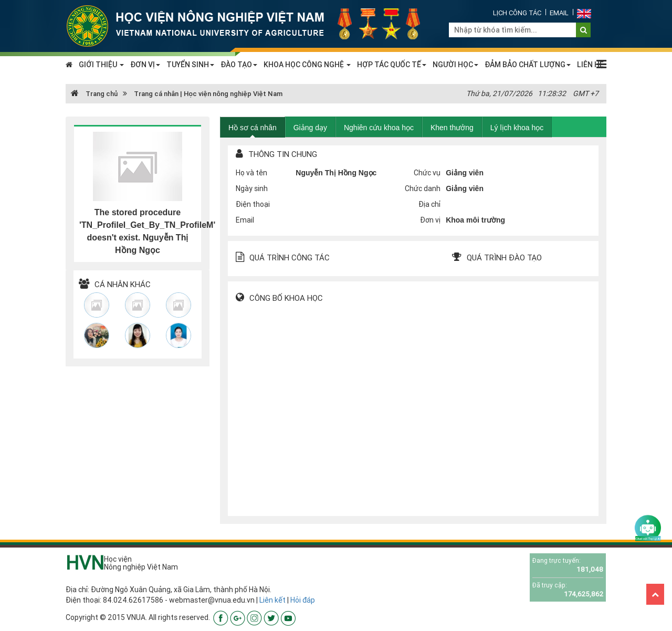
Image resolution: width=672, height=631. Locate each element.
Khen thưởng (452, 128)
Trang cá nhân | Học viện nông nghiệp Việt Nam (208, 94)
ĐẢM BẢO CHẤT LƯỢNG (528, 65)
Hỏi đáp (303, 600)
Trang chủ (94, 94)
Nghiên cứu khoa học (379, 128)
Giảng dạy (310, 128)
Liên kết (272, 600)
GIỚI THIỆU (101, 65)
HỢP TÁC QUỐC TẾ (392, 65)
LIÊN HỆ (590, 65)
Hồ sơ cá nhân (253, 128)
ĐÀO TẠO (239, 65)
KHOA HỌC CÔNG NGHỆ (307, 65)
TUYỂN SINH (190, 65)
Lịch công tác (517, 13)
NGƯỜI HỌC (455, 65)
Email (559, 13)
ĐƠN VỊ (145, 65)
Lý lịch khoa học (517, 128)
